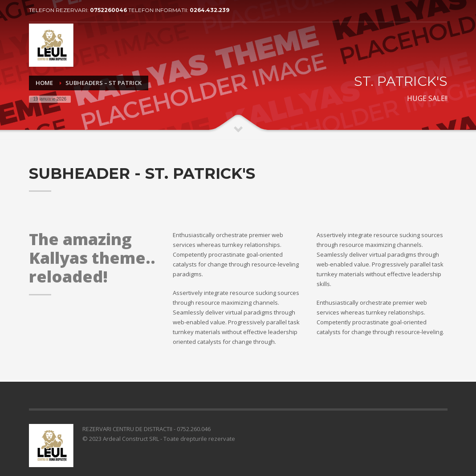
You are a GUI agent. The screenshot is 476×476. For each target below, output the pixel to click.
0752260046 (109, 10)
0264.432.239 (210, 10)
